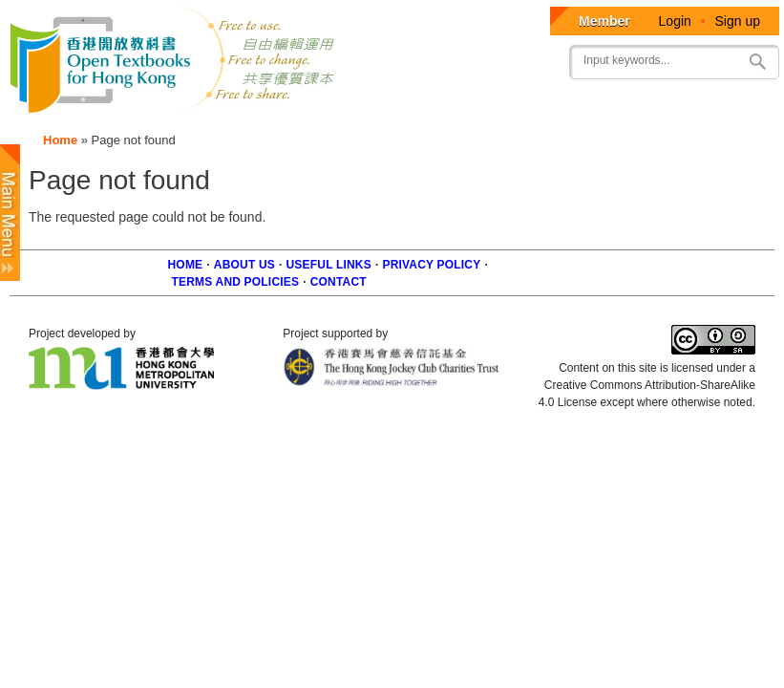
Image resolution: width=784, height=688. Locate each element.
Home (60, 140)
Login (675, 21)
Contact (339, 282)
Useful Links (329, 265)
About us (244, 265)
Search (757, 62)
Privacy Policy (431, 265)
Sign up (738, 21)
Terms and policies (236, 282)
